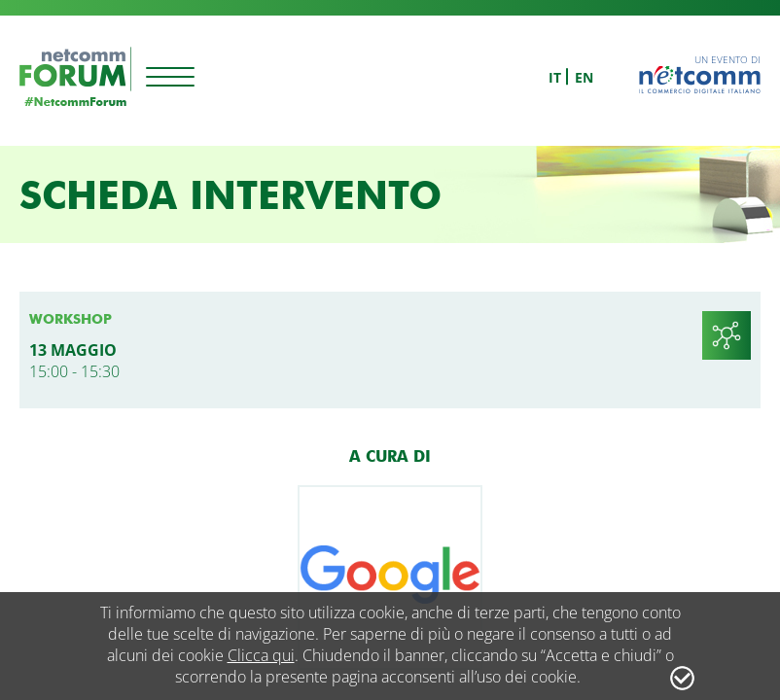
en (584, 77)
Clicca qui (261, 655)
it (555, 77)
